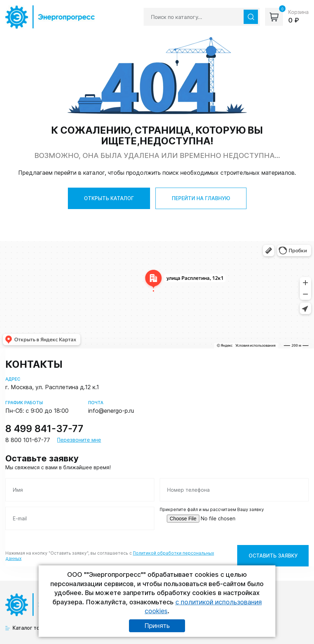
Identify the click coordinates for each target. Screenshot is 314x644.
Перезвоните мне (79, 440)
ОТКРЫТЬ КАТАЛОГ (109, 198)
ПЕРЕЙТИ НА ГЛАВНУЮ (201, 198)
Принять (157, 626)
